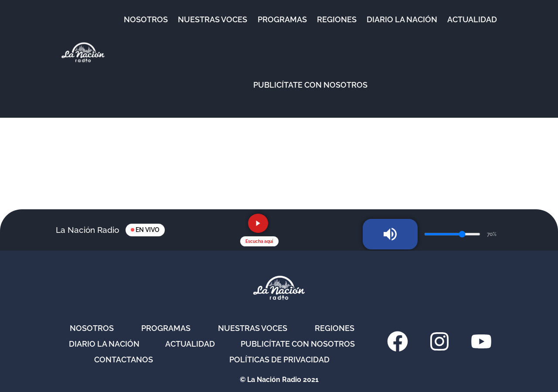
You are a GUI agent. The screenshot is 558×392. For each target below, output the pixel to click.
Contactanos (124, 360)
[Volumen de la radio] (452, 234)
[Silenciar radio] (390, 234)
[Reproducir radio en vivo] (258, 223)
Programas (166, 328)
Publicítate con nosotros (310, 85)
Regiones (335, 328)
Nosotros (92, 328)
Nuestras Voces (253, 328)
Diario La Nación (104, 344)
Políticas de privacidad (279, 360)
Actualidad (190, 344)
